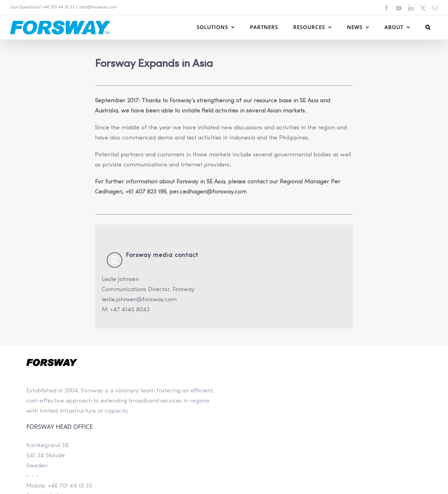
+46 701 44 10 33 (70, 486)
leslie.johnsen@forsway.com (139, 300)
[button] (428, 27)
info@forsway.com (98, 7)
